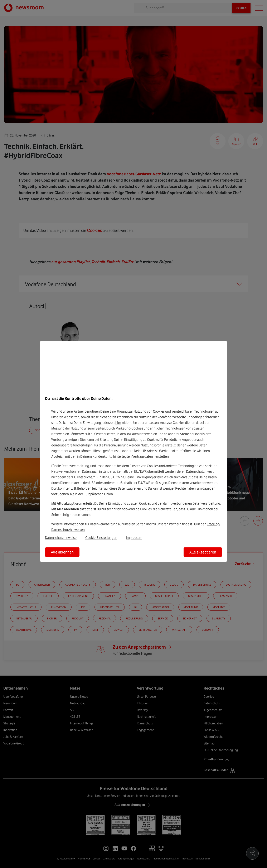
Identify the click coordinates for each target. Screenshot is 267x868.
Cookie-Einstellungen (101, 538)
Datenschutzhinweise (61, 538)
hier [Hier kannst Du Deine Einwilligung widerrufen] (118, 423)
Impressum (134, 538)
